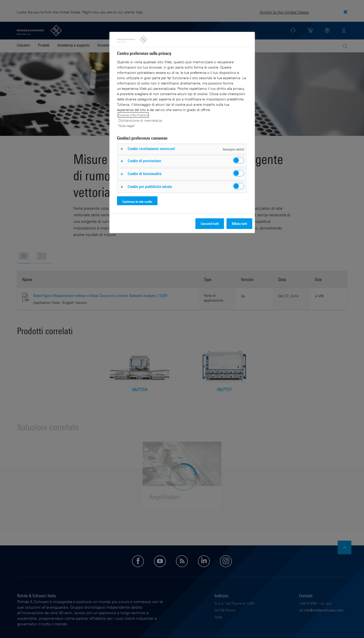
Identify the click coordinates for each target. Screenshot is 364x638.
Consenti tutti (210, 224)
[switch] (238, 160)
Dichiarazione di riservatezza (140, 120)
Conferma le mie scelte (137, 201)
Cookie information (133, 115)
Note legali (127, 126)
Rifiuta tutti (239, 224)
